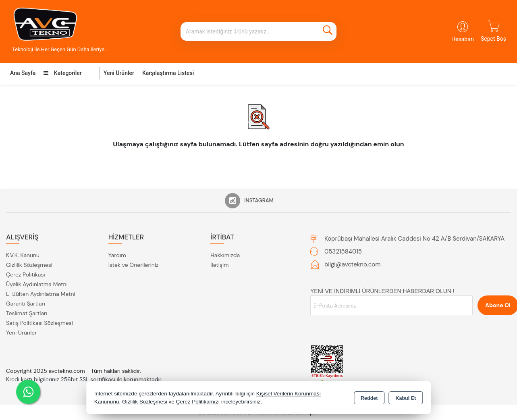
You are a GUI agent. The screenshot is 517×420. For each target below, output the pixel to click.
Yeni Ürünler (21, 333)
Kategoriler (62, 73)
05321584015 (343, 252)
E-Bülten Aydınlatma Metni (41, 294)
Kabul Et (406, 398)
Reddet (369, 398)
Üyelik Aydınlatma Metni (37, 284)
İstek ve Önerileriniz (134, 265)
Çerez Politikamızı (198, 402)
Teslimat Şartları (27, 313)
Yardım (117, 255)
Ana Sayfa (23, 73)
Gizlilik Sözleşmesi (29, 265)
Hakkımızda (225, 255)
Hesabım (463, 39)
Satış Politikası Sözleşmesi (39, 323)
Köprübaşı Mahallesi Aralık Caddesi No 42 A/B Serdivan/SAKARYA (414, 239)
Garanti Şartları (26, 304)
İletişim (219, 265)
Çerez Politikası (26, 274)
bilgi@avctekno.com (353, 264)
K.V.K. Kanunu (23, 255)
